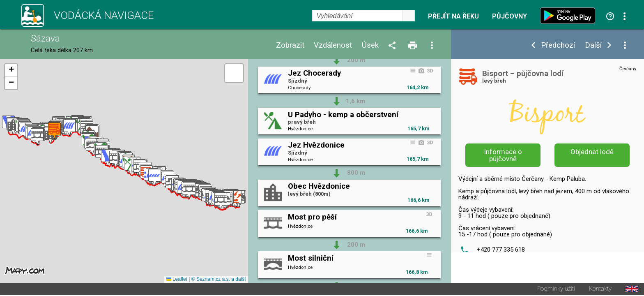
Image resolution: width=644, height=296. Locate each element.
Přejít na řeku (453, 16)
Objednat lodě (592, 152)
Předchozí (558, 45)
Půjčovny (509, 16)
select (409, 16)
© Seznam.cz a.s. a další (219, 280)
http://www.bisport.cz (507, 262)
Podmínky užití (556, 290)
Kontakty (600, 290)
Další (593, 45)
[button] (235, 200)
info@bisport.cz (498, 273)
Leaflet (177, 280)
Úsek (370, 45)
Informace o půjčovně (503, 155)
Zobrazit (290, 45)
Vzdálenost (333, 45)
